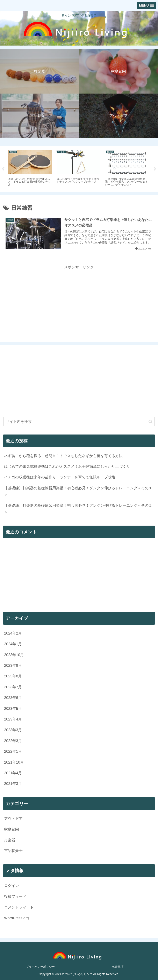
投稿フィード (15, 897)
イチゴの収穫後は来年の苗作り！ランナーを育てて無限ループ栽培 (60, 477)
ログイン (12, 886)
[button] (150, 422)
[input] (79, 422)
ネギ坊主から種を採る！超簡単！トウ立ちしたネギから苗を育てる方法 (63, 456)
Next (155, 169)
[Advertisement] (79, 299)
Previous (3, 169)
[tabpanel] (30, 168)
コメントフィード (19, 907)
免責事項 (118, 967)
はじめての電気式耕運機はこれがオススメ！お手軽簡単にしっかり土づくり (67, 467)
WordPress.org (16, 918)
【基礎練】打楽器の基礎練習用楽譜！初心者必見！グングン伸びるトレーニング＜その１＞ (78, 491)
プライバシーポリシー (40, 967)
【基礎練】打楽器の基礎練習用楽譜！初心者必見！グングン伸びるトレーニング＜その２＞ (78, 509)
